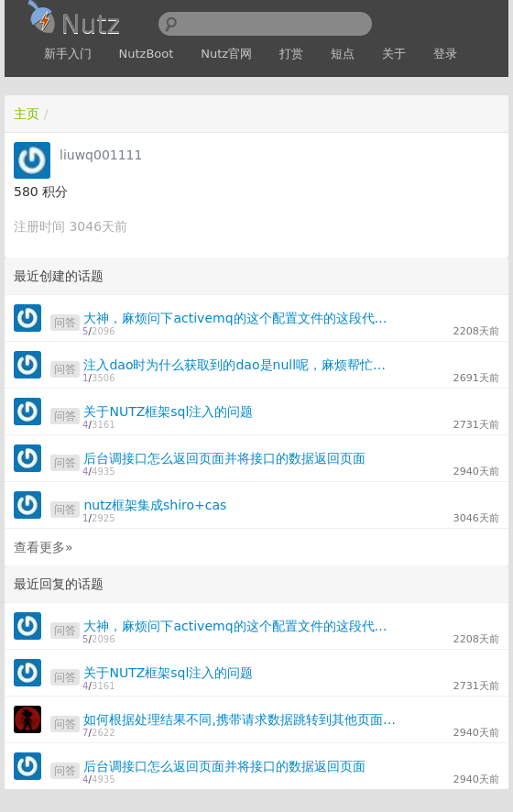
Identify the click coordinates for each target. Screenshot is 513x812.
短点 (343, 54)
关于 (394, 54)
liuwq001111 (101, 155)
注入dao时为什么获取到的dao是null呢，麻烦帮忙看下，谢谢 (240, 365)
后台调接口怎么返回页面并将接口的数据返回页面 (224, 458)
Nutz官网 (226, 54)
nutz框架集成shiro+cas (155, 505)
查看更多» (44, 547)
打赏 (291, 54)
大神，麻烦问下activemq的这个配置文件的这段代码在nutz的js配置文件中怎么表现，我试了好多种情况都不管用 (240, 318)
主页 (27, 114)
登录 (445, 54)
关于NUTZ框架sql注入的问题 (168, 411)
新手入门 (68, 54)
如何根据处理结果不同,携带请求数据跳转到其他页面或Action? (240, 719)
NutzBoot (147, 54)
